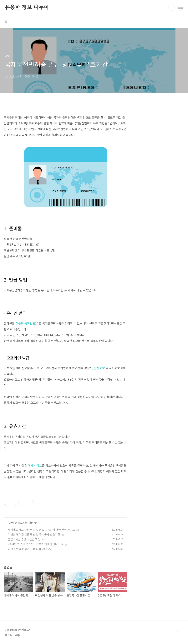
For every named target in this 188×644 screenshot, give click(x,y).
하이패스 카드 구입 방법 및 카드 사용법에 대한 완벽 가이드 (41, 530)
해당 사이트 (35, 465)
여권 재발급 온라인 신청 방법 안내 (27, 549)
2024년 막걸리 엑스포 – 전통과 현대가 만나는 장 (36, 544)
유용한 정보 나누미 (27, 7)
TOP (180, 631)
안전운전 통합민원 (24, 323)
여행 (11, 523)
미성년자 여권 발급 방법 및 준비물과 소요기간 (34, 534)
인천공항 (99, 368)
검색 (171, 8)
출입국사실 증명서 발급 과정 (24, 539)
